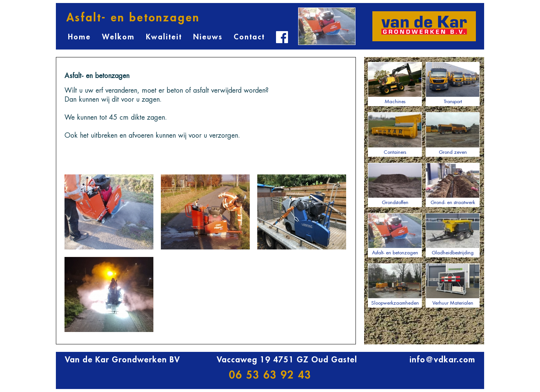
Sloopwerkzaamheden (395, 284)
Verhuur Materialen (453, 284)
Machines (395, 83)
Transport (453, 83)
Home (79, 37)
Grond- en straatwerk (453, 184)
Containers (395, 133)
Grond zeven (453, 133)
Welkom (118, 37)
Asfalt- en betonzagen (395, 234)
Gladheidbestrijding (453, 234)
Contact (249, 37)
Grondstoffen (395, 184)
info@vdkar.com (442, 360)
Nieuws (208, 37)
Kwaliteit (164, 37)
